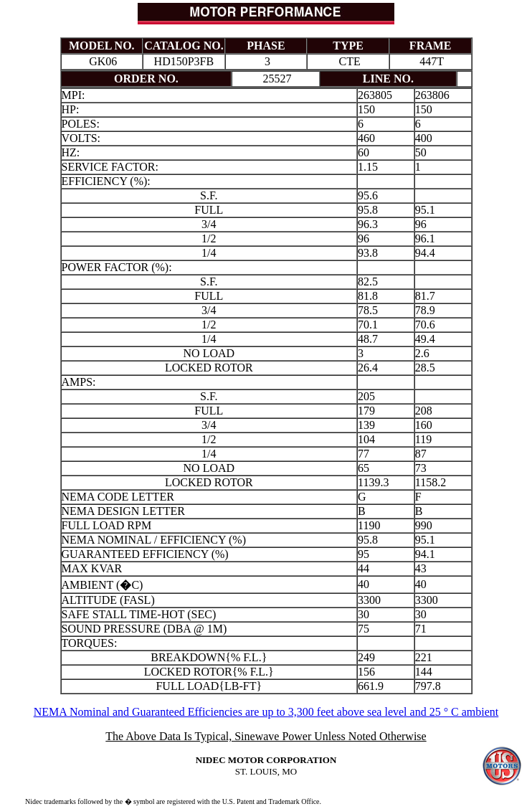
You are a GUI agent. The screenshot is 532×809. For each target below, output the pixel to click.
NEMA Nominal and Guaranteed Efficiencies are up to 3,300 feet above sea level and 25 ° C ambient (266, 712)
